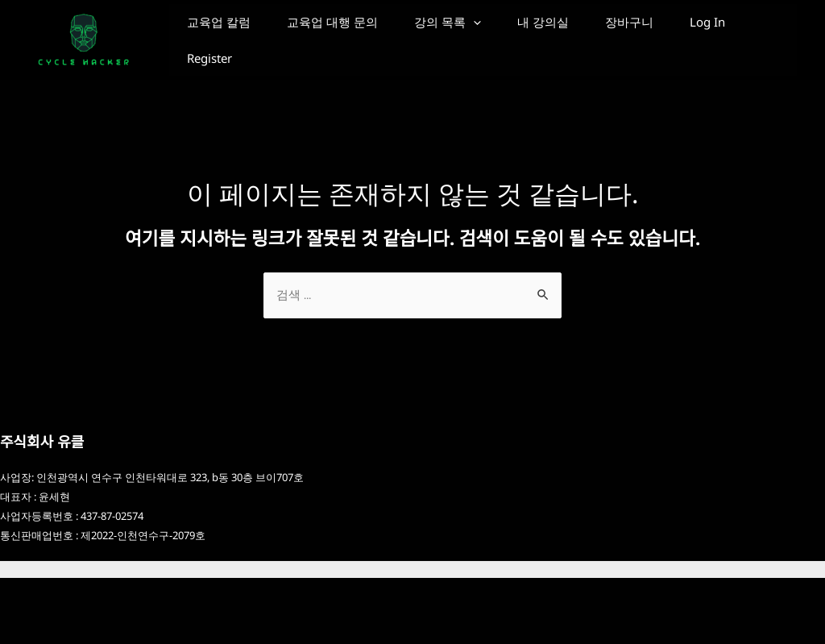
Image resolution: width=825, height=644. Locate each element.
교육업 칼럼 (225, 36)
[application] (504, 36)
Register (300, 109)
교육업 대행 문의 (351, 36)
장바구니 (684, 36)
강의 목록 (478, 36)
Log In (211, 109)
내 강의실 (586, 36)
